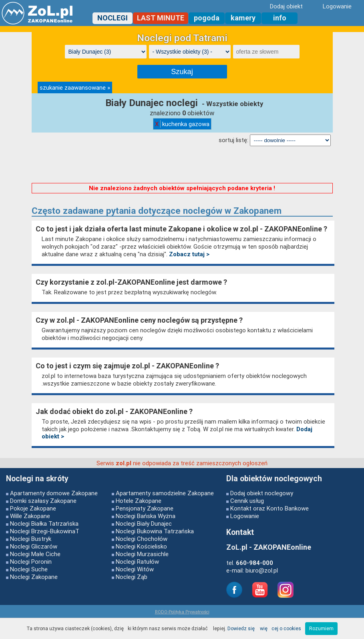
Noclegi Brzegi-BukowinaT (45, 531)
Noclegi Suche (29, 569)
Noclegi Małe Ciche (35, 554)
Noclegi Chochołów (142, 539)
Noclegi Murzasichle (142, 554)
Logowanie (245, 516)
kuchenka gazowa (182, 124)
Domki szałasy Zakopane (43, 501)
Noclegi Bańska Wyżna (146, 516)
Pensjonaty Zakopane (145, 508)
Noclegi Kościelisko (141, 546)
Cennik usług (247, 501)
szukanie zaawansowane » (75, 87)
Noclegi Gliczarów (34, 546)
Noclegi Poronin (31, 562)
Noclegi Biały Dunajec (144, 523)
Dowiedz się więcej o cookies (264, 628)
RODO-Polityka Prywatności (182, 612)
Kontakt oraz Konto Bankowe (269, 508)
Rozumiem (321, 628)
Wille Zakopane (30, 516)
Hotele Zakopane (139, 501)
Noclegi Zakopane (34, 577)
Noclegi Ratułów (137, 562)
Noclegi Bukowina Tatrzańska (155, 531)
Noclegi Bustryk (31, 539)
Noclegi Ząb (132, 577)
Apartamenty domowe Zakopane (54, 493)
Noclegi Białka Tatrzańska (44, 523)
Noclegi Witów (135, 569)
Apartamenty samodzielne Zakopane (165, 493)
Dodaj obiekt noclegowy (262, 493)
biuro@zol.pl (262, 570)
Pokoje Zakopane (33, 508)
